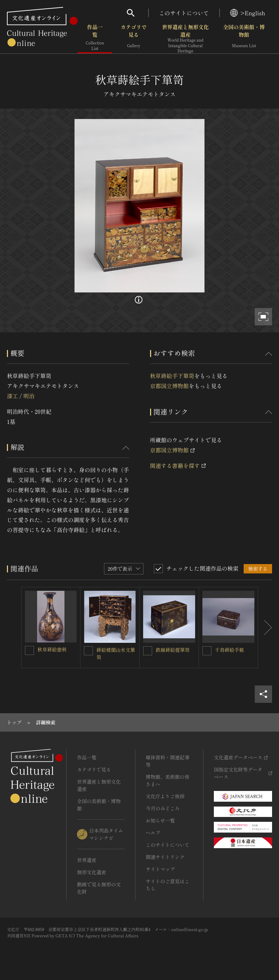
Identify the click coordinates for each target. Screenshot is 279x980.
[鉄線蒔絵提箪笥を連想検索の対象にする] (148, 651)
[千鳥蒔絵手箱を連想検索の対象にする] (207, 651)
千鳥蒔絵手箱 (229, 650)
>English (248, 13)
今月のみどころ (163, 808)
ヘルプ (153, 833)
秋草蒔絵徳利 (52, 649)
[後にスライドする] (265, 628)
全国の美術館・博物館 (244, 38)
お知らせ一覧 (160, 820)
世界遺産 (87, 860)
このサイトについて (184, 13)
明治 (29, 396)
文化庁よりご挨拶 (165, 796)
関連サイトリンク (165, 857)
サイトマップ (160, 869)
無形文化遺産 (91, 872)
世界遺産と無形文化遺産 (185, 39)
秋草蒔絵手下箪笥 (172, 376)
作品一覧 (95, 38)
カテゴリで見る (134, 38)
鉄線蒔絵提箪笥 (173, 650)
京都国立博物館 (169, 386)
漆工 (12, 396)
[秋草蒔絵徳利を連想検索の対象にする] (29, 650)
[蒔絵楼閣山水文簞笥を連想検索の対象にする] (88, 651)
